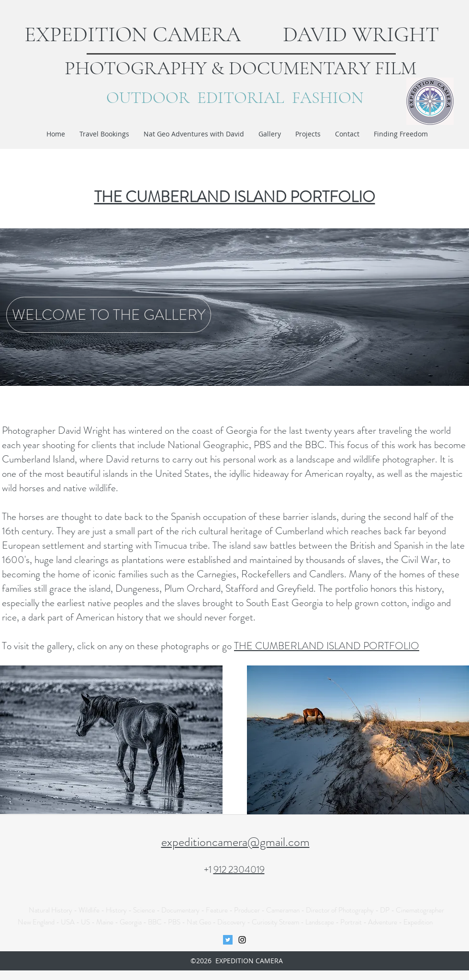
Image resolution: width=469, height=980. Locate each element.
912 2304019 (239, 870)
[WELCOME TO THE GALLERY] (109, 315)
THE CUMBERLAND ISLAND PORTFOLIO (327, 646)
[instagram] (242, 940)
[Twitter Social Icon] (228, 940)
